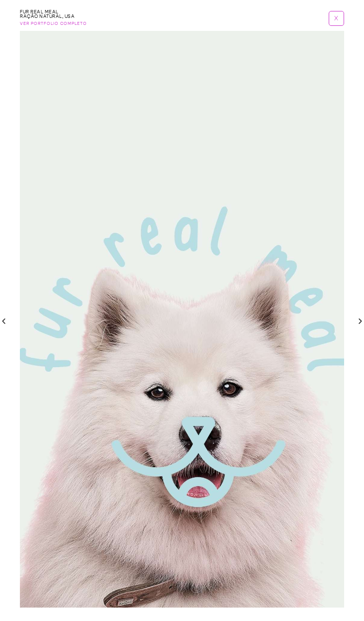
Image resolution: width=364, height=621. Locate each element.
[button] (4, 321)
